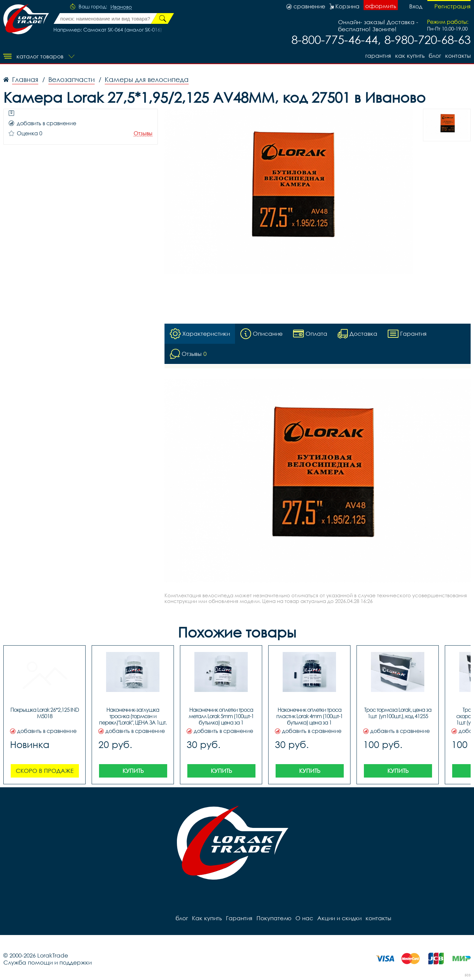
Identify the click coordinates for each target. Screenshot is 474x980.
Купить (133, 771)
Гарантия (378, 56)
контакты (458, 56)
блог (435, 56)
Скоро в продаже (45, 771)
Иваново (121, 7)
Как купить (410, 56)
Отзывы (143, 133)
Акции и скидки (339, 918)
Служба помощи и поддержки (48, 962)
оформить (381, 6)
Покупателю (274, 918)
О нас (304, 918)
